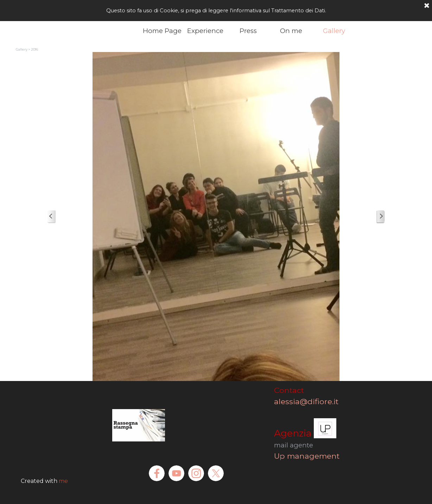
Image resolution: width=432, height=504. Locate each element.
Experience (205, 31)
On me (291, 31)
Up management (307, 456)
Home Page (162, 31)
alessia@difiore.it (315, 401)
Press (248, 31)
